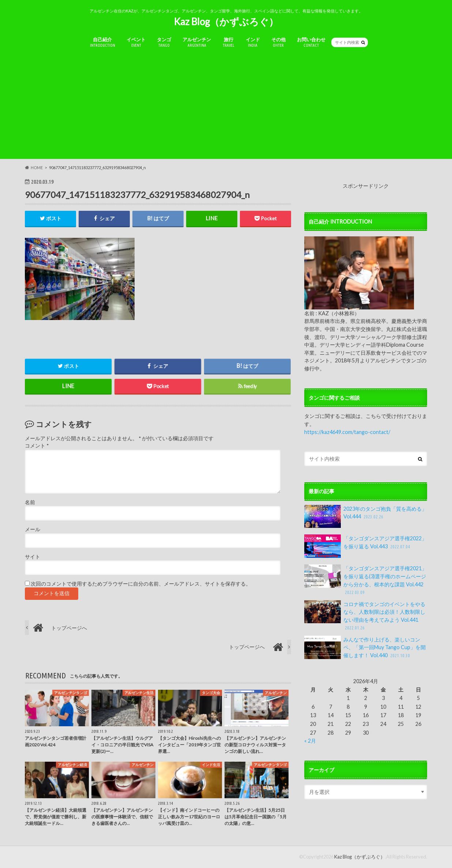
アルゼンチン (197, 42)
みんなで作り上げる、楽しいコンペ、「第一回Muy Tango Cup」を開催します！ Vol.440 (365, 648)
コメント (37, 446)
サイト (33, 557)
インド (253, 42)
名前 (30, 502)
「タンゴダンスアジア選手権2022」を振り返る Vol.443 (366, 546)
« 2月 (310, 741)
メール (33, 530)
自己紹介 (103, 42)
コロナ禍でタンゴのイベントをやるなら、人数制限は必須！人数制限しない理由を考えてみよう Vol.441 (365, 616)
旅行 (229, 42)
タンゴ (164, 42)
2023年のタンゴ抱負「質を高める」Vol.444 (366, 517)
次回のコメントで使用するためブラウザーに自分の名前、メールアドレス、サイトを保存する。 (141, 584)
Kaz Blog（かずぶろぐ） (226, 22)
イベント (136, 42)
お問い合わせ (311, 42)
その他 (278, 42)
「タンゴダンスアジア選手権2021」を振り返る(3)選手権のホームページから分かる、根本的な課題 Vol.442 (366, 580)
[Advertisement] (226, 108)
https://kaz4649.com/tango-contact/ (347, 432)
